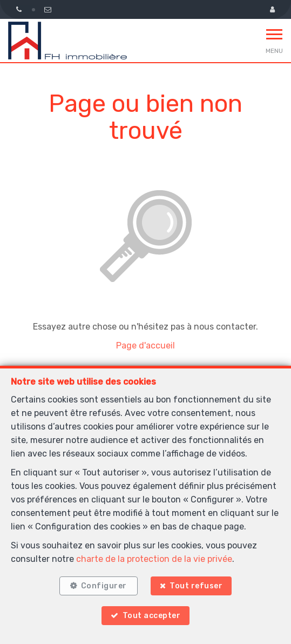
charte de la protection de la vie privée (154, 559)
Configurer (104, 586)
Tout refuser (196, 586)
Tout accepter (152, 616)
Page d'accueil (145, 346)
